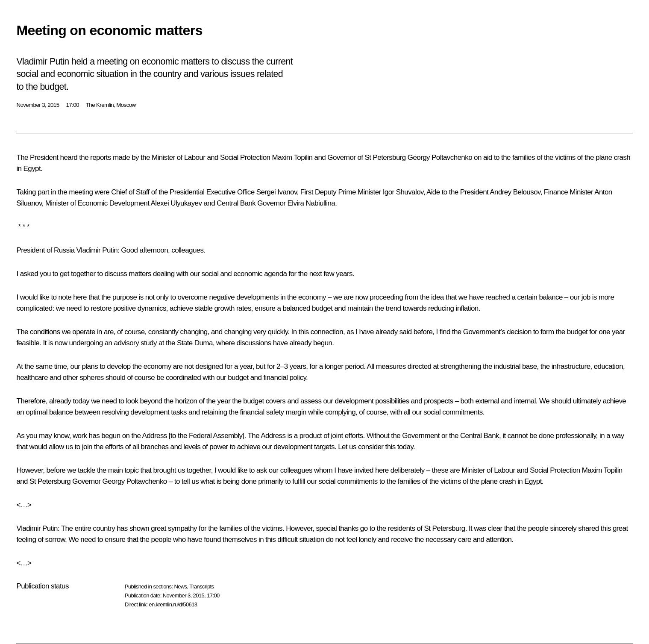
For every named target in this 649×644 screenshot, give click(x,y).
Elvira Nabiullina (311, 203)
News (180, 587)
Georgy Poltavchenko (440, 157)
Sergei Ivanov (277, 192)
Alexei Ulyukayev (176, 203)
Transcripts (201, 587)
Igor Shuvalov (403, 192)
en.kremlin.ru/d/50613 (173, 604)
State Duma (195, 343)
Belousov (527, 192)
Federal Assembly (216, 436)
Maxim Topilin (292, 157)
